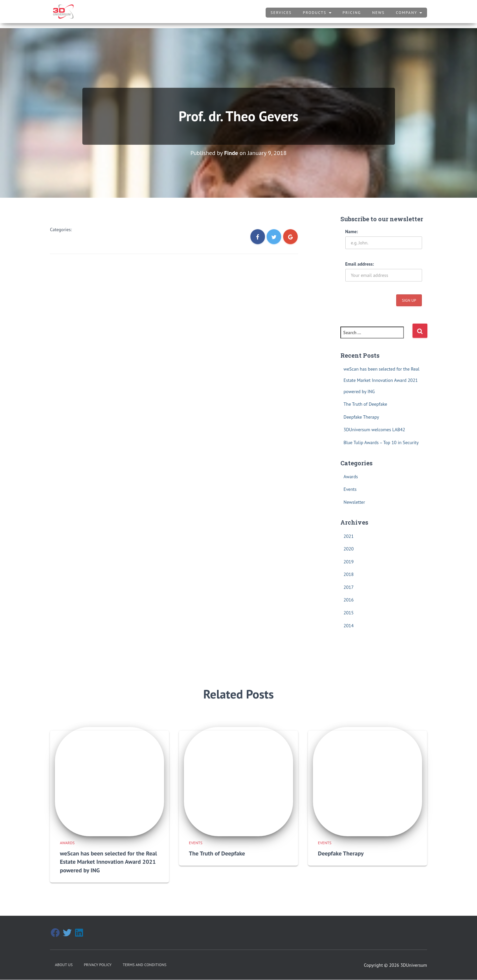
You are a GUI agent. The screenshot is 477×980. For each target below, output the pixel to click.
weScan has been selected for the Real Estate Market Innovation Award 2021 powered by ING (382, 380)
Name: (352, 231)
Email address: (360, 264)
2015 (349, 613)
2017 (349, 587)
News (378, 12)
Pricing (352, 12)
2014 (349, 625)
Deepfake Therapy (361, 417)
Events (350, 489)
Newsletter (354, 502)
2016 (349, 600)
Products (317, 12)
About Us (64, 958)
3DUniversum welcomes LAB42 (374, 430)
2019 (349, 561)
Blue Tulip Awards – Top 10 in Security (381, 442)
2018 (349, 574)
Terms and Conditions (145, 958)
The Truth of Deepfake (366, 404)
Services (281, 12)
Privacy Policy (98, 958)
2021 (349, 536)
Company (409, 12)
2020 (349, 549)
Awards (351, 476)
